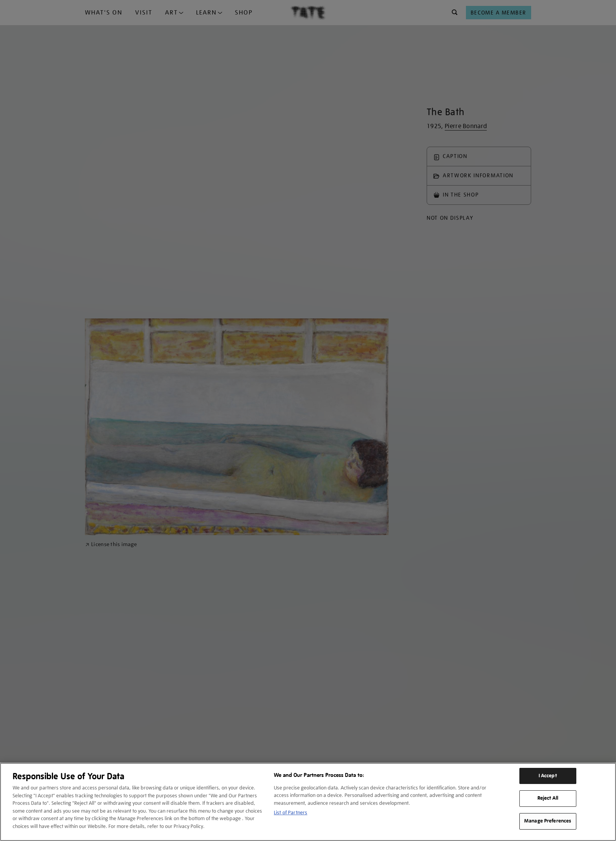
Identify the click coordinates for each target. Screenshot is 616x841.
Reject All (548, 798)
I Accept (548, 776)
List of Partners (291, 812)
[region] (308, 802)
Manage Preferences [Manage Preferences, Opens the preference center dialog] (548, 821)
